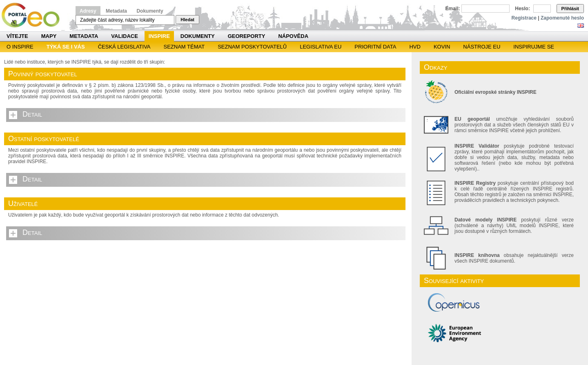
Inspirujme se (534, 47)
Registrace (524, 18)
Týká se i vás (66, 47)
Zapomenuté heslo (562, 18)
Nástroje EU (482, 47)
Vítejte (17, 36)
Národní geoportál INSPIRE (34, 15)
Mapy (49, 36)
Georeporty (247, 36)
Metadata (116, 11)
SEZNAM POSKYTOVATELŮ (252, 47)
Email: (453, 9)
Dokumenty (150, 11)
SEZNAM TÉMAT (184, 47)
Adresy (88, 11)
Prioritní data (375, 47)
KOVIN (442, 47)
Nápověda (293, 36)
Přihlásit (570, 9)
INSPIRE (159, 36)
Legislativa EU (321, 47)
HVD (415, 47)
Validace (124, 36)
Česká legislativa (124, 47)
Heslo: (522, 9)
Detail (32, 114)
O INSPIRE (20, 47)
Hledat (187, 20)
